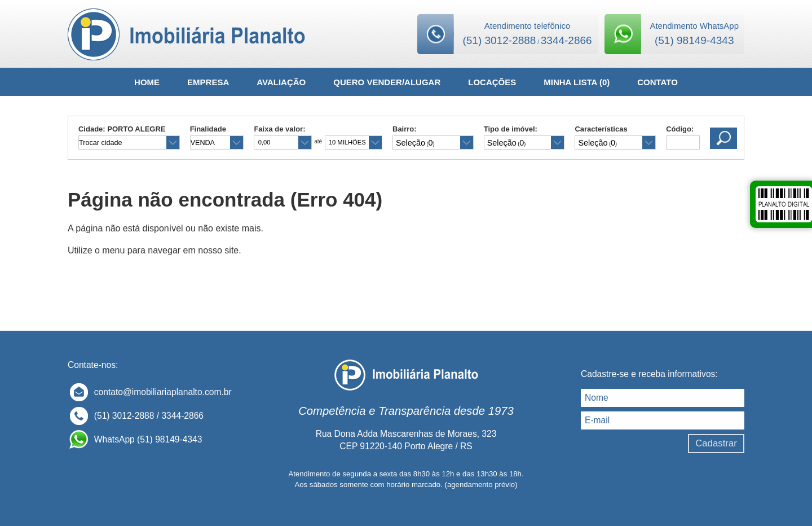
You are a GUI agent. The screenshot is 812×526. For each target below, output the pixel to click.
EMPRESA (208, 82)
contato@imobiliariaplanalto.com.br (163, 392)
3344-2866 (566, 40)
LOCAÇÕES (492, 82)
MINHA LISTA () (577, 82)
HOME (147, 82)
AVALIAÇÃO (281, 82)
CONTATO (657, 82)
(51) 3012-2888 (499, 40)
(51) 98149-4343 (694, 40)
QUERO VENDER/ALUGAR (387, 82)
